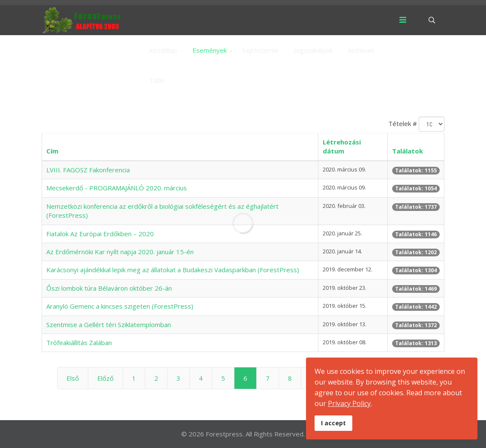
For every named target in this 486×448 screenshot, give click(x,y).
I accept (333, 423)
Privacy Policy (349, 403)
